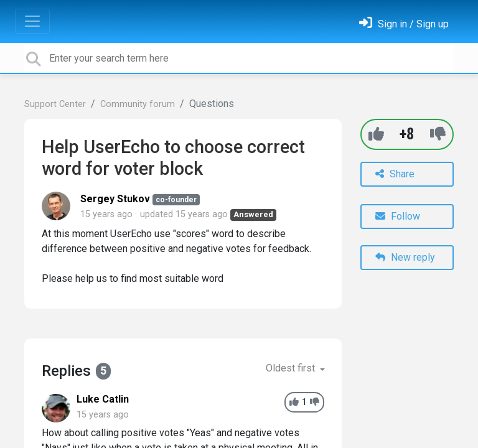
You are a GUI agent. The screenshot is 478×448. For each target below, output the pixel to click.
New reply (405, 257)
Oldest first (292, 368)
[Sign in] (404, 24)
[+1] (376, 134)
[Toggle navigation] (32, 21)
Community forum (138, 104)
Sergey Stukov (115, 199)
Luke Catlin (103, 399)
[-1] (438, 134)
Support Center (55, 104)
